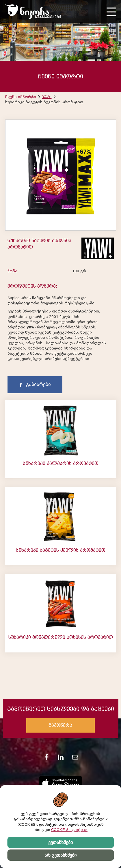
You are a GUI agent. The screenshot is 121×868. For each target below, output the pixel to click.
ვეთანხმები (60, 842)
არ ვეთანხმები (60, 855)
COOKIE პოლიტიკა (69, 830)
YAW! (47, 97)
